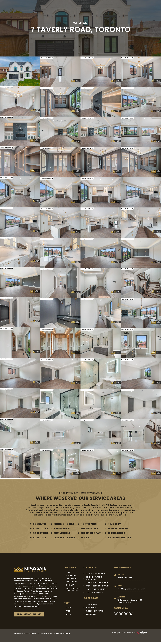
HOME (49, 5)
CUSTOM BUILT (81, 23)
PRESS (88, 5)
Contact (112, 5)
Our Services (75, 5)
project (100, 5)
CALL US (121, 574)
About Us (60, 5)
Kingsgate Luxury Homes (25, 578)
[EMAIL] (115, 586)
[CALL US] (115, 575)
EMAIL (120, 586)
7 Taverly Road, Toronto (81, 29)
